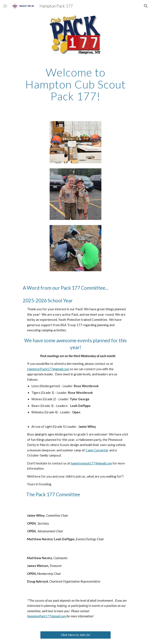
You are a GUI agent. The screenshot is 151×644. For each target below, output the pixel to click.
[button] (5, 6)
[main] (75, 84)
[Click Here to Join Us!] (75, 635)
